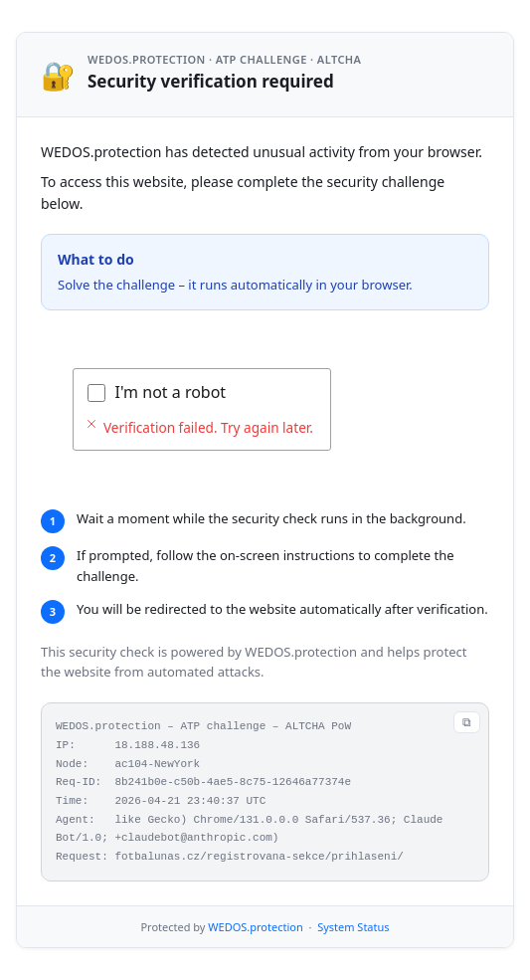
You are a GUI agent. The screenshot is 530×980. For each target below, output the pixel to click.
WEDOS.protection (255, 927)
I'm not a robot (171, 392)
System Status (353, 927)
